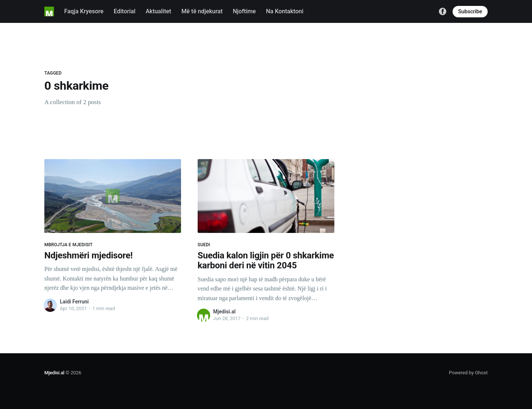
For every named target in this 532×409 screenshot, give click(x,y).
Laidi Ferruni (74, 302)
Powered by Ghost (468, 373)
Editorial (125, 11)
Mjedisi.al (224, 312)
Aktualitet (158, 11)
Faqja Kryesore (84, 11)
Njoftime (244, 11)
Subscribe (470, 11)
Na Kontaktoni (285, 11)
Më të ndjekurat (202, 11)
